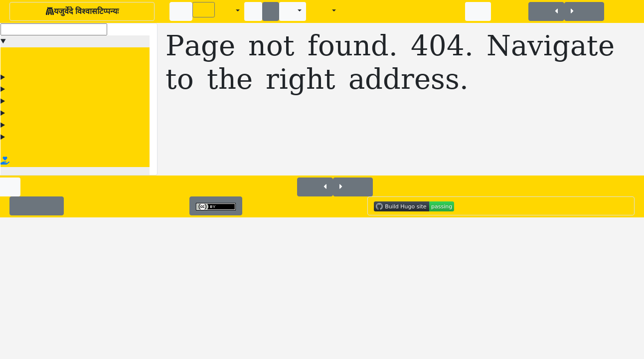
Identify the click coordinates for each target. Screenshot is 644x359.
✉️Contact (37, 206)
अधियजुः (23, 77)
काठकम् (21, 89)
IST (618, 206)
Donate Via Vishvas (46, 161)
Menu (20, 41)
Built (427, 206)
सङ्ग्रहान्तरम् (26, 137)
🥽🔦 (478, 10)
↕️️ (271, 11)
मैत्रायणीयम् (26, 113)
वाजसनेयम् (26, 125)
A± (227, 12)
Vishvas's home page (44, 149)
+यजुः (546, 11)
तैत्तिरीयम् (23, 101)
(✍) (204, 10)
